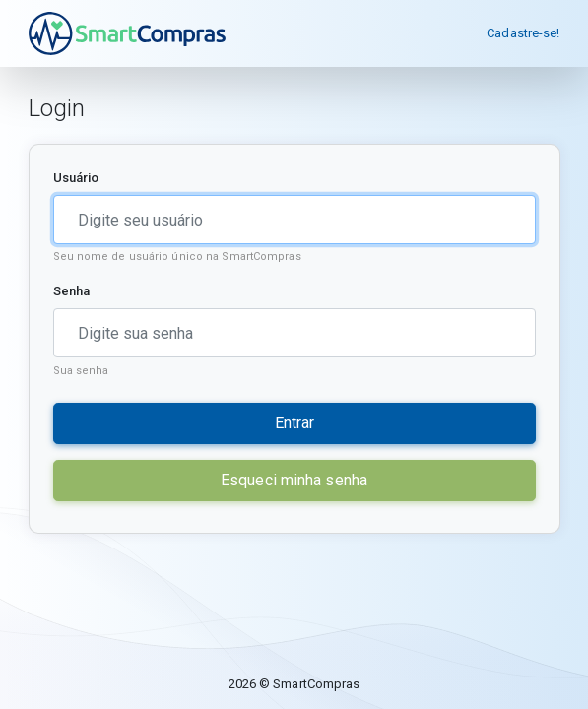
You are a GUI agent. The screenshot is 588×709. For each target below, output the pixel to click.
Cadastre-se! (523, 33)
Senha (72, 291)
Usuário (76, 178)
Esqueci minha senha (294, 480)
